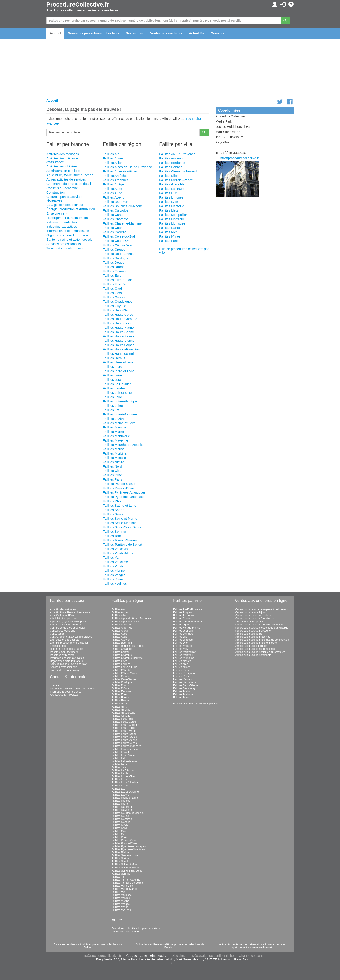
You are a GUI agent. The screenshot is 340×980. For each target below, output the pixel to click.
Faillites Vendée (114, 566)
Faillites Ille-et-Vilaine (118, 362)
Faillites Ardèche (115, 176)
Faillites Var (111, 557)
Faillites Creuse (114, 249)
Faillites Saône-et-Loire (119, 505)
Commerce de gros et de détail (69, 184)
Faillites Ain (111, 154)
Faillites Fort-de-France (176, 180)
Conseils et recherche (62, 188)
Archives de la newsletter (64, 695)
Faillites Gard (112, 288)
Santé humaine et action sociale (69, 239)
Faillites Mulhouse (172, 223)
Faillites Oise (112, 471)
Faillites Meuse (114, 449)
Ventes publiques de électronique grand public (262, 628)
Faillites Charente (115, 219)
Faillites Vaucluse (115, 562)
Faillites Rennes (182, 679)
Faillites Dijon (169, 176)
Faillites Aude (112, 193)
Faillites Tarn (112, 536)
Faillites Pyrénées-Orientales (124, 497)
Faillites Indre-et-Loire (119, 371)
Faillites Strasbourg (184, 688)
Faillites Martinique (116, 436)
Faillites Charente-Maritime (122, 223)
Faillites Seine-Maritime (120, 523)
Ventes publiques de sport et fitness (256, 649)
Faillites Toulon (182, 691)
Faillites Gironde (114, 297)
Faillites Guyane (114, 306)
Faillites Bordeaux (172, 163)
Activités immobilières (62, 166)
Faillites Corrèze (114, 232)
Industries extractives (62, 226)
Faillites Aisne (113, 158)
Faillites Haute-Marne (118, 327)
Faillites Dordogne (116, 258)
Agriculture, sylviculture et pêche (70, 175)
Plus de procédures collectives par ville (196, 704)
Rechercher (135, 33)
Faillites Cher (112, 228)
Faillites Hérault (114, 358)
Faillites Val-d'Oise (116, 549)
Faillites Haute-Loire (117, 323)
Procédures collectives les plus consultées (136, 929)
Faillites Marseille (172, 206)
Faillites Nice (168, 232)
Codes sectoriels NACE (125, 932)
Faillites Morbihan (116, 453)
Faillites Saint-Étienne (186, 685)
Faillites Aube (112, 189)
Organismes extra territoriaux (67, 235)
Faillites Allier (112, 163)
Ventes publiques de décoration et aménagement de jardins (255, 620)
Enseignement (57, 213)
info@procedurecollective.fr (239, 158)
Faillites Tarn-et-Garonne (121, 540)
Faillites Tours (181, 698)
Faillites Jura (112, 380)
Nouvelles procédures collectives (93, 33)
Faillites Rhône (114, 501)
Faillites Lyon (169, 202)
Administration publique (63, 171)
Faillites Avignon (171, 158)
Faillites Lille (168, 193)
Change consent (251, 956)
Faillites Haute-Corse (118, 314)
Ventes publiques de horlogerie (253, 631)
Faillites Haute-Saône (118, 332)
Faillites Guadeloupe (118, 301)
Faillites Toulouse (183, 694)
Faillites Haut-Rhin (116, 310)
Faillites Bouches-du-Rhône (123, 206)
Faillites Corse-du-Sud (119, 236)
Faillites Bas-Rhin (115, 202)
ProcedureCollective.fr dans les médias (72, 689)
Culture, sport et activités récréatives (71, 637)
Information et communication (68, 231)
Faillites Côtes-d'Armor (119, 245)
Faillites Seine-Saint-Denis (122, 527)
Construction (56, 192)
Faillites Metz (169, 210)
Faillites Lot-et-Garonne (120, 414)
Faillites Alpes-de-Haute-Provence (127, 167)
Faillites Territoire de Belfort (122, 544)
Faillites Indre (112, 367)
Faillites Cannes (171, 167)
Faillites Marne (113, 432)
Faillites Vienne (114, 570)
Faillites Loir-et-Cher (117, 393)
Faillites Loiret (113, 406)
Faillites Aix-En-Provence (177, 154)
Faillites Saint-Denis (185, 682)
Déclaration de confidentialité (213, 956)
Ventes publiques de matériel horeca (256, 643)
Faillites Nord (112, 466)
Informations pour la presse (66, 692)
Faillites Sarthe (114, 510)
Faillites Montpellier (173, 215)
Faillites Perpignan (184, 673)
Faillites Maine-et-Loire (119, 423)
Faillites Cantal (113, 215)
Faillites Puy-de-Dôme (119, 488)
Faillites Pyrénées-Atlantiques (124, 492)
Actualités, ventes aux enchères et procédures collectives (252, 944)
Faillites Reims (182, 676)
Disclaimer (179, 956)
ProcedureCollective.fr (78, 5)
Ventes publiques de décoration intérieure (259, 625)
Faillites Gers (112, 293)
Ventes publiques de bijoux (251, 612)
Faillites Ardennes (116, 180)
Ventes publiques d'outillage (251, 646)
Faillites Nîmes (170, 236)
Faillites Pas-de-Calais (119, 484)
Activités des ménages (63, 154)
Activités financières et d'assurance (63, 160)
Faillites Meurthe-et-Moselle (123, 445)
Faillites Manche (114, 427)
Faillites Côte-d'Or (116, 241)
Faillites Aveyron (115, 197)
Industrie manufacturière (64, 222)
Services (218, 33)
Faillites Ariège (113, 184)
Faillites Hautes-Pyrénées (121, 349)
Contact (54, 686)
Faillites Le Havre (172, 189)
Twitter (88, 947)
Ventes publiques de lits (249, 634)
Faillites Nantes (170, 228)
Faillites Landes (114, 388)
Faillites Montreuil (172, 219)
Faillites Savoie (114, 514)
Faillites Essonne (115, 271)
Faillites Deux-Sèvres (118, 254)
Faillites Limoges (171, 197)
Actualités (197, 33)
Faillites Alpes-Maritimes (120, 171)
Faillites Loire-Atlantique (120, 401)
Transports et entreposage (65, 248)
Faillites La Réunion (117, 384)
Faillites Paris (112, 479)
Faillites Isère (112, 375)
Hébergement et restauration (67, 218)
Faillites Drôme (114, 267)
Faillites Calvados (116, 210)
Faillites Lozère (114, 419)
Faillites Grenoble (172, 184)
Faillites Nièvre (113, 462)
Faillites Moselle (114, 458)
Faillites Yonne (113, 579)
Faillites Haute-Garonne (120, 319)
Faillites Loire (112, 397)
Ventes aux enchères (166, 33)
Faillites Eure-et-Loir (117, 280)
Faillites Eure (112, 275)
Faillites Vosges (114, 575)
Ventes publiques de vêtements (253, 655)
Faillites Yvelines (115, 584)
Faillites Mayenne (115, 440)
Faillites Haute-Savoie (119, 336)
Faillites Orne (112, 475)
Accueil (55, 33)
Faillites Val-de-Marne (119, 553)
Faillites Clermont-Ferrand (178, 171)
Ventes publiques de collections (253, 616)
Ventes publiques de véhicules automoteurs (260, 652)
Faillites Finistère (115, 284)
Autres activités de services (66, 179)
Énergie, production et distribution (71, 209)
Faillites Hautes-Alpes (119, 345)
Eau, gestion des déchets (65, 205)
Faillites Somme (114, 531)
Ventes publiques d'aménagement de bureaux (262, 609)
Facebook (170, 947)
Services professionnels (64, 244)
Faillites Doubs (113, 262)
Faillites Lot (111, 410)
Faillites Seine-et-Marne (120, 518)
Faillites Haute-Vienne (119, 341)
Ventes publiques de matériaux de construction (262, 640)
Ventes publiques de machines (253, 637)
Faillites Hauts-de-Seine (120, 354)
